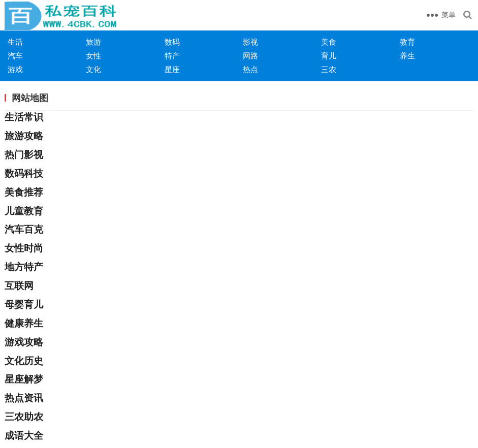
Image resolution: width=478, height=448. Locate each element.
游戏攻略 (24, 342)
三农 (329, 69)
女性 (93, 56)
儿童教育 (24, 211)
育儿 (329, 56)
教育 (407, 42)
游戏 (15, 69)
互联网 (19, 286)
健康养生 (24, 323)
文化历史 (24, 361)
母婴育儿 (24, 305)
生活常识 (24, 117)
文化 (93, 69)
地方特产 (24, 267)
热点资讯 (24, 398)
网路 (250, 56)
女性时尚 (24, 248)
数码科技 (24, 173)
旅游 (93, 42)
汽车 (15, 56)
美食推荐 (24, 192)
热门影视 (24, 155)
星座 (172, 69)
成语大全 (24, 436)
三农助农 (24, 417)
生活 (15, 42)
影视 (250, 42)
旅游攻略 (24, 136)
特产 (172, 56)
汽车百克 (24, 229)
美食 (329, 42)
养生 (407, 56)
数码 (172, 42)
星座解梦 (24, 379)
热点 (250, 69)
